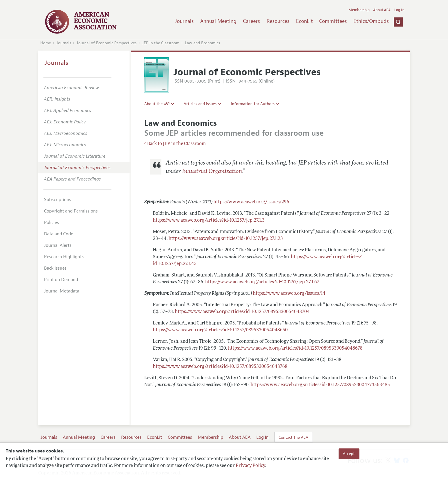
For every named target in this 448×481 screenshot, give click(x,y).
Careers (251, 21)
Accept (349, 454)
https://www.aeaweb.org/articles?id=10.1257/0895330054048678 (295, 348)
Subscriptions (58, 200)
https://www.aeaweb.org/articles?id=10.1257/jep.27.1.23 (226, 239)
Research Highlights (64, 257)
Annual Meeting (218, 21)
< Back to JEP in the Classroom (175, 144)
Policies (51, 223)
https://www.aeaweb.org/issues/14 (289, 294)
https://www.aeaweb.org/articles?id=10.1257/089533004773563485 (320, 385)
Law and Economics (202, 43)
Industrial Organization (212, 172)
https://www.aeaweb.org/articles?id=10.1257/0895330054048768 (220, 367)
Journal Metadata (62, 291)
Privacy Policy (250, 466)
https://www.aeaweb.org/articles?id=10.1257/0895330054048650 (220, 330)
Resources (278, 21)
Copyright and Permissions (71, 211)
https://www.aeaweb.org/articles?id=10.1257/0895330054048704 (242, 312)
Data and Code (59, 234)
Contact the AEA (293, 437)
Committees (333, 21)
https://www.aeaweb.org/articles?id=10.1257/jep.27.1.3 (209, 221)
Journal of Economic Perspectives (107, 43)
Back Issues (55, 268)
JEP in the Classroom (161, 43)
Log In (399, 10)
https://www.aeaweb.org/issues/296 (251, 202)
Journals (184, 21)
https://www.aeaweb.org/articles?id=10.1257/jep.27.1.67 (262, 282)
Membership (359, 10)
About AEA (382, 10)
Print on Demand (61, 280)
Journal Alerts (58, 245)
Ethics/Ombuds (371, 21)
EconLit (304, 21)
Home (46, 43)
